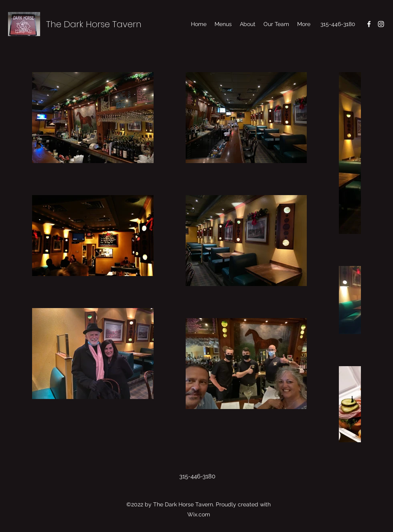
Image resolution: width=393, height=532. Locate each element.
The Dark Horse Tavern (94, 24)
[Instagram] (381, 24)
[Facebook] (369, 24)
